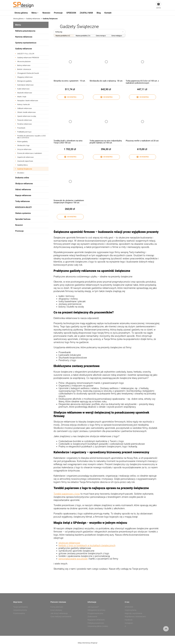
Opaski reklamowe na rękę (27, 116)
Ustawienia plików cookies (98, 626)
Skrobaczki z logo (23, 145)
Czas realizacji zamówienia (61, 617)
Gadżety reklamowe (24, 49)
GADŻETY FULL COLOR (26, 54)
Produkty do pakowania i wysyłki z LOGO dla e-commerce (31, 137)
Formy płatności (57, 607)
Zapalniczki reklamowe (25, 157)
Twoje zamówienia (20, 607)
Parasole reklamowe (25, 120)
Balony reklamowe (24, 65)
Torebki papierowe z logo (67, 494)
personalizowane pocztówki (73, 559)
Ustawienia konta (20, 610)
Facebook (129, 620)
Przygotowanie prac (95, 613)
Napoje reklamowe (23, 195)
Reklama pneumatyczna (25, 31)
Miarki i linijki (22, 97)
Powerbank (21, 128)
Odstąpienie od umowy (96, 610)
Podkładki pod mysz (24, 132)
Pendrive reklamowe (25, 124)
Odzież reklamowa (23, 189)
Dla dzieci (21, 173)
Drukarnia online (22, 178)
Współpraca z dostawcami (135, 617)
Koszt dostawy (56, 610)
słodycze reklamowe (69, 543)
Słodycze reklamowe (24, 184)
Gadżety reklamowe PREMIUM (28, 58)
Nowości (19, 225)
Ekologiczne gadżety (24, 81)
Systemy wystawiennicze (26, 43)
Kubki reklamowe (23, 89)
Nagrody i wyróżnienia (133, 613)
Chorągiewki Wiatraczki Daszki (28, 73)
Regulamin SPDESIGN (96, 620)
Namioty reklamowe (24, 37)
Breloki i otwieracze (24, 69)
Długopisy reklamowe (25, 77)
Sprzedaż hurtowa (23, 219)
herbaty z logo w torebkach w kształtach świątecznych (87, 546)
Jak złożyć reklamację (59, 613)
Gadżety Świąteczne (25, 169)
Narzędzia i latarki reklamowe (28, 101)
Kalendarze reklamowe (25, 85)
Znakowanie (92, 617)
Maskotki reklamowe (25, 93)
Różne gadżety (22, 142)
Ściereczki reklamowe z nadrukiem (30, 153)
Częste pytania (131, 610)
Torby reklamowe (22, 201)
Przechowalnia (19, 613)
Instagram (129, 623)
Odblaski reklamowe (25, 108)
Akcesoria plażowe (24, 61)
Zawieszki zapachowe (25, 161)
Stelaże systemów (23, 213)
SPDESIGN (129, 607)
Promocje (19, 231)
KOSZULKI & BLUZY (23, 207)
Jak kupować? (93, 607)
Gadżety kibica (22, 165)
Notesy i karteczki (23, 104)
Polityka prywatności (96, 623)
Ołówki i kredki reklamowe (26, 112)
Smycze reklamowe (24, 149)
